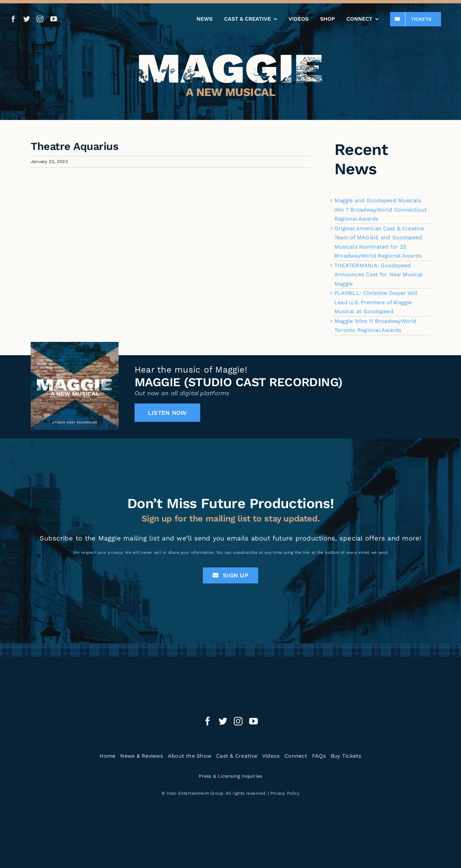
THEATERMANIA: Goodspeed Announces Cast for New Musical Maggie (378, 275)
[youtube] (54, 19)
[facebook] (13, 19)
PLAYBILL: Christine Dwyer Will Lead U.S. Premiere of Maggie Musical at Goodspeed (376, 302)
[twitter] (27, 19)
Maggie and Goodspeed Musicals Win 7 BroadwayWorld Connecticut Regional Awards (381, 210)
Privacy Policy (285, 793)
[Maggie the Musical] (230, 57)
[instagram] (40, 19)
